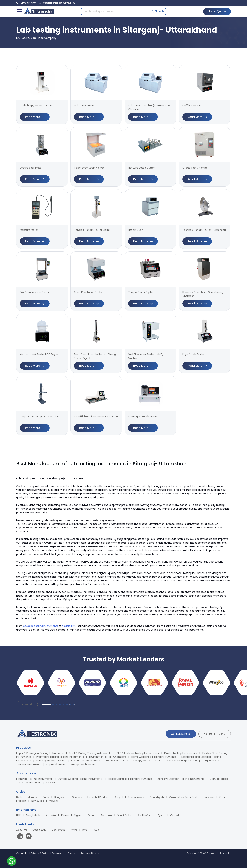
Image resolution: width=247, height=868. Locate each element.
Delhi (19, 797)
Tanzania (106, 815)
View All (27, 705)
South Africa (145, 815)
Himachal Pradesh (98, 797)
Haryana (209, 797)
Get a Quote (217, 11)
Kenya (65, 815)
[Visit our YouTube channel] (29, 837)
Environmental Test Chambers (108, 757)
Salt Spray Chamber (83, 764)
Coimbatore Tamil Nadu (184, 797)
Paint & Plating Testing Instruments (90, 753)
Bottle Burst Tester (117, 761)
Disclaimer (58, 853)
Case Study (39, 830)
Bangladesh (33, 815)
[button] (46, 705)
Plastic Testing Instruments (181, 753)
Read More (35, 117)
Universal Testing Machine (181, 761)
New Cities (38, 801)
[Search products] (114, 12)
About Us (22, 830)
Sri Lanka (51, 815)
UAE (18, 815)
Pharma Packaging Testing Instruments (60, 757)
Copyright (22, 853)
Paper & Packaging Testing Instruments (40, 753)
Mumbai (33, 797)
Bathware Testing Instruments (34, 779)
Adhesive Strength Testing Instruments (181, 779)
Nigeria (78, 815)
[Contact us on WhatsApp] (12, 862)
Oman (92, 815)
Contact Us (58, 830)
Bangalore (60, 797)
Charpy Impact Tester (147, 761)
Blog (85, 830)
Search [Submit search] (157, 11)
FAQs (96, 830)
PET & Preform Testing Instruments (138, 753)
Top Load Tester (56, 764)
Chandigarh (157, 797)
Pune (46, 797)
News (74, 830)
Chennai (77, 797)
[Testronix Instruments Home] (39, 12)
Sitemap (72, 853)
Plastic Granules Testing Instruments (130, 779)
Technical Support (91, 853)
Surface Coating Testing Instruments (80, 779)
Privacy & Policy (40, 853)
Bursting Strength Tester (51, 761)
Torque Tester (211, 761)
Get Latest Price (181, 734)
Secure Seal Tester (29, 764)
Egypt (161, 815)
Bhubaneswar (136, 797)
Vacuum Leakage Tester (86, 761)
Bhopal (119, 797)
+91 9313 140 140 (215, 734)
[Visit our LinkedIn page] (21, 837)
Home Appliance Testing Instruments (154, 757)
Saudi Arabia (125, 815)
